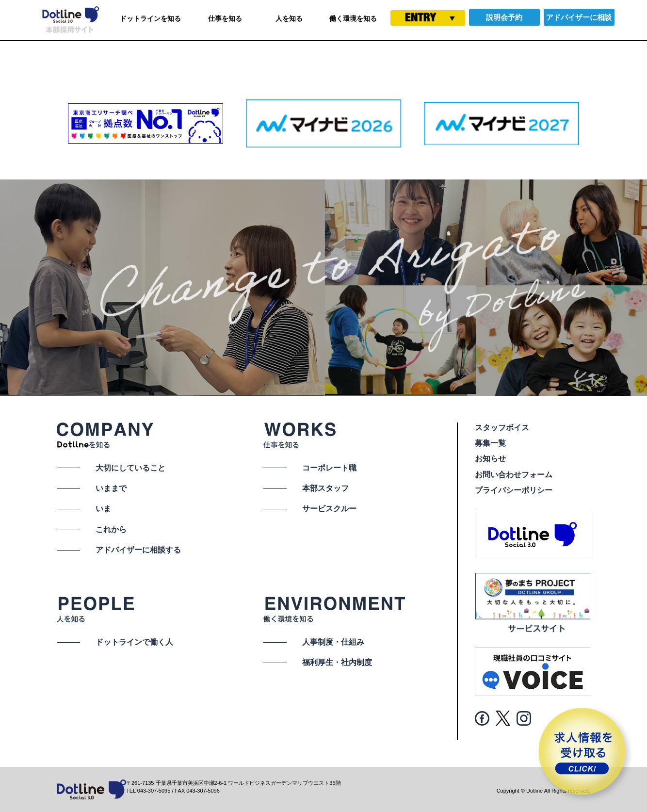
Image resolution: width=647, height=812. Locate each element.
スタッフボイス (502, 428)
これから (111, 529)
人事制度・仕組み (333, 642)
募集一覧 (490, 443)
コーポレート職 (329, 468)
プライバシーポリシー (514, 490)
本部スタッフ (325, 488)
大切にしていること (130, 468)
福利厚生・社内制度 (337, 662)
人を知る (289, 18)
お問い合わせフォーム (514, 475)
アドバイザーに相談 (579, 17)
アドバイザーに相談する (138, 550)
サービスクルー (329, 509)
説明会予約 (504, 17)
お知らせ (490, 459)
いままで (111, 488)
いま (103, 509)
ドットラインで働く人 (134, 642)
